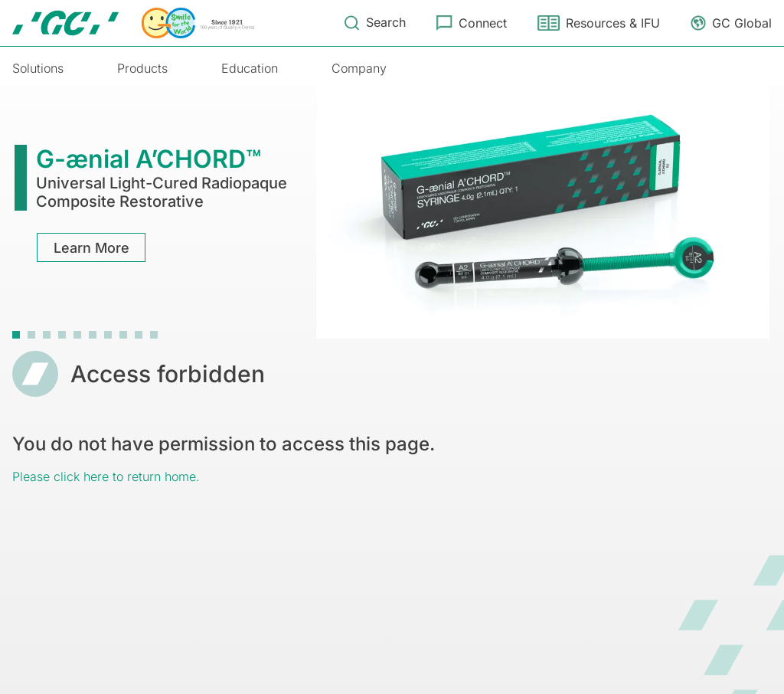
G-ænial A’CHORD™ (149, 159)
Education (250, 68)
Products (142, 68)
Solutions (38, 68)
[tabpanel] (392, 211)
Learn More (91, 248)
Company (359, 68)
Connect (483, 23)
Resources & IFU (613, 23)
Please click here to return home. (106, 476)
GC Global (742, 23)
